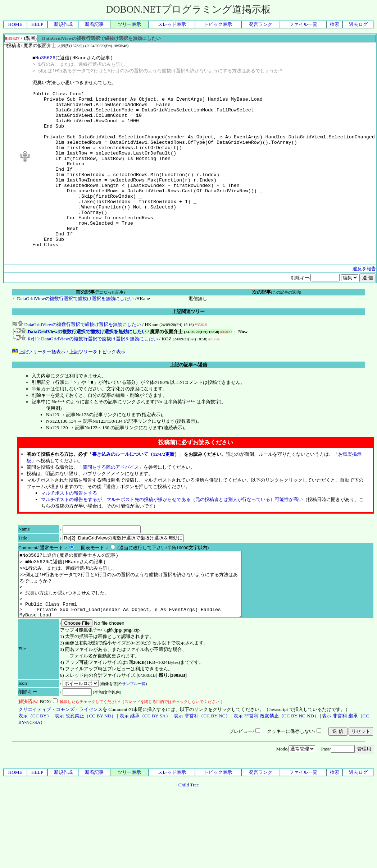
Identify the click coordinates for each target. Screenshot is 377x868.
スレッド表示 (172, 24)
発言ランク (261, 24)
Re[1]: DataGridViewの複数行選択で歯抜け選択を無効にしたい (87, 375)
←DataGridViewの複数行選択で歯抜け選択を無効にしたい (73, 333)
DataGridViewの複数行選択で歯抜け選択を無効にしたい (77, 359)
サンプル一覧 (134, 733)
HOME (15, 24)
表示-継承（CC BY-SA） (145, 765)
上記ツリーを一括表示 (39, 388)
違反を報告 (364, 304)
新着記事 (94, 24)
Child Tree (189, 834)
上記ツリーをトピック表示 (97, 388)
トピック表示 (218, 24)
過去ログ (358, 24)
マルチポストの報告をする (69, 529)
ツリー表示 (129, 24)
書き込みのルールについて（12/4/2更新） (136, 490)
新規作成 (63, 24)
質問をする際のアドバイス (111, 503)
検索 (335, 24)
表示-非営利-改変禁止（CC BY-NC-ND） (276, 765)
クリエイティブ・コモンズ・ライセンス (60, 759)
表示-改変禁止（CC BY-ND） (85, 765)
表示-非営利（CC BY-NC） (202, 765)
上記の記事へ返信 (188, 401)
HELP (37, 24)
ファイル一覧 (303, 24)
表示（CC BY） (35, 765)
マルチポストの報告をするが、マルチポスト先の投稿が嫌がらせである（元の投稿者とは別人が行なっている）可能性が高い (172, 536)
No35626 (45, 58)
